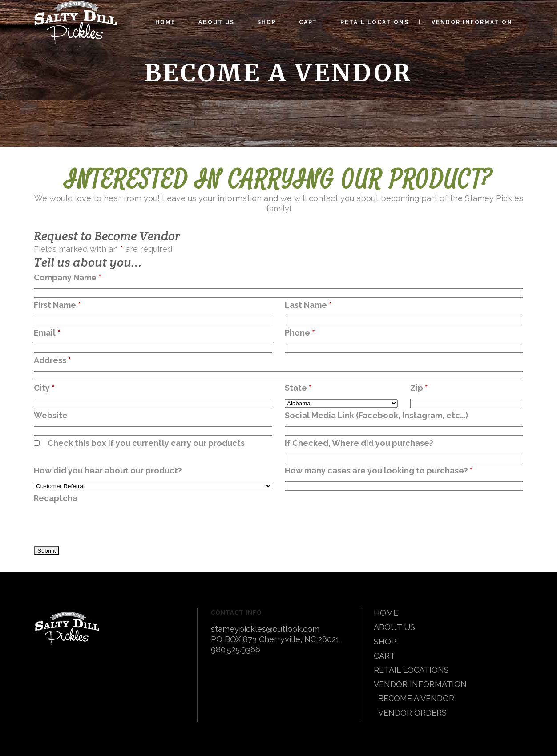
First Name (57, 305)
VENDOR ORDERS (412, 713)
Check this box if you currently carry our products (146, 443)
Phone (300, 333)
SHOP (385, 641)
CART (384, 656)
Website (51, 415)
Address (52, 360)
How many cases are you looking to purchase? (379, 471)
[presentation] (101, 525)
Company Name (68, 277)
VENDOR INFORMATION (420, 684)
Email (47, 333)
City (44, 388)
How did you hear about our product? (108, 471)
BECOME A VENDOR (416, 698)
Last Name (308, 305)
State (298, 388)
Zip (419, 388)
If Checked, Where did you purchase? (359, 443)
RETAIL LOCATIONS (411, 670)
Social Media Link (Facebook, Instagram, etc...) (376, 415)
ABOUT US (394, 627)
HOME (386, 613)
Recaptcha (56, 498)
